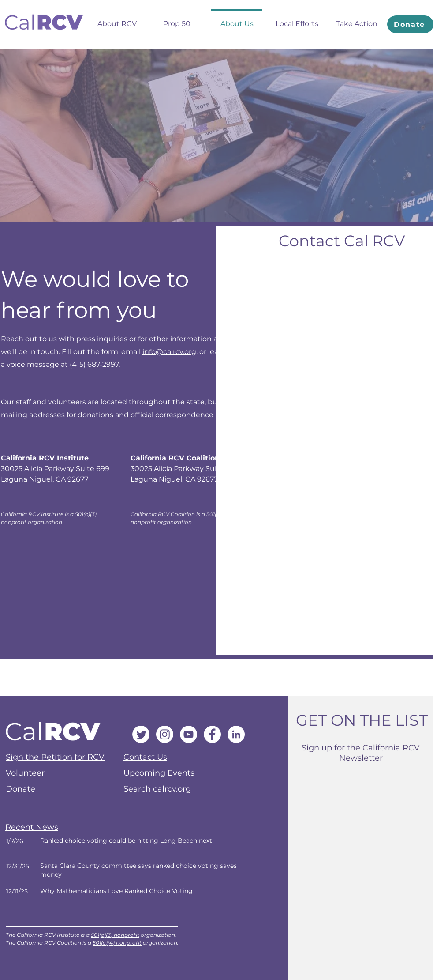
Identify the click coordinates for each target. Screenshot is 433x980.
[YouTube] (189, 734)
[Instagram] (165, 734)
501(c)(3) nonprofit (115, 935)
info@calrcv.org (169, 352)
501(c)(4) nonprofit (117, 943)
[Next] (136, 845)
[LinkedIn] (236, 734)
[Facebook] (212, 734)
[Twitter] (141, 734)
